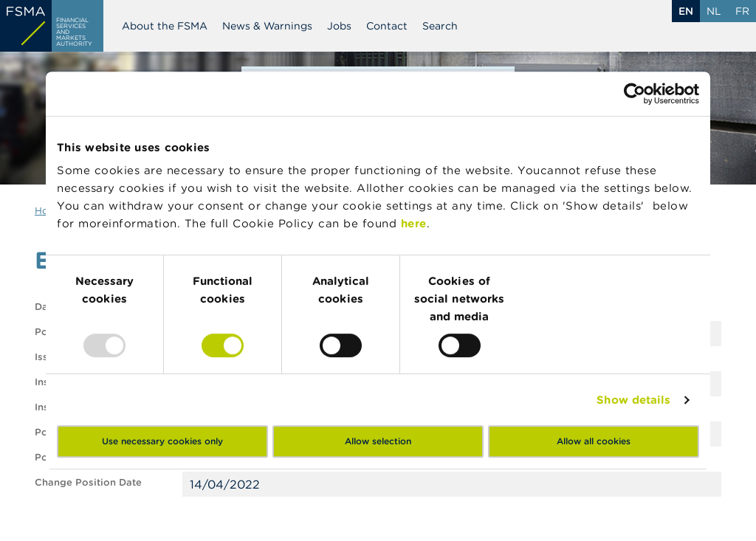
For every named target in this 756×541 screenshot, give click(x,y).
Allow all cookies (594, 441)
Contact (387, 26)
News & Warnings (267, 26)
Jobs (339, 26)
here (414, 223)
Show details (633, 400)
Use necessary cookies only (162, 441)
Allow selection (378, 441)
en (686, 11)
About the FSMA (165, 26)
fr (742, 11)
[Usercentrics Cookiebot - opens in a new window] (635, 94)
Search (440, 26)
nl (714, 11)
